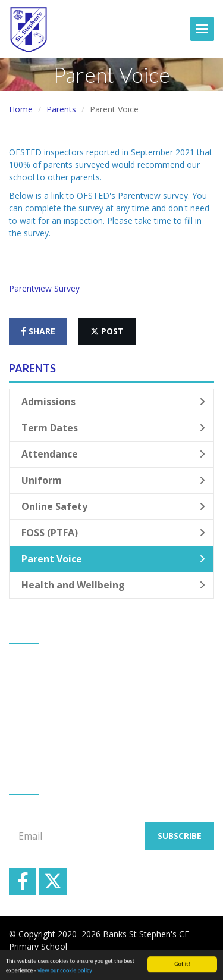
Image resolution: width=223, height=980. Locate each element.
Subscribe (180, 836)
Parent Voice (113, 559)
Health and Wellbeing (113, 585)
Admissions (113, 402)
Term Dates (113, 428)
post (107, 331)
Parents (61, 109)
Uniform (113, 480)
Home (21, 109)
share (38, 331)
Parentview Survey (44, 288)
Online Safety (113, 506)
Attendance (113, 454)
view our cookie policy (65, 974)
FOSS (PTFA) (113, 533)
